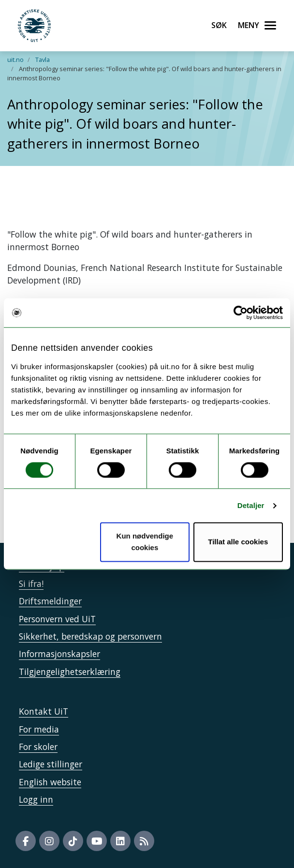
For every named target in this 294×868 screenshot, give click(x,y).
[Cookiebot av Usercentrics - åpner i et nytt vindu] (241, 313)
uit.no (15, 60)
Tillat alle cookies (238, 542)
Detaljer (251, 505)
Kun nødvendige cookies (145, 542)
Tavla (43, 60)
